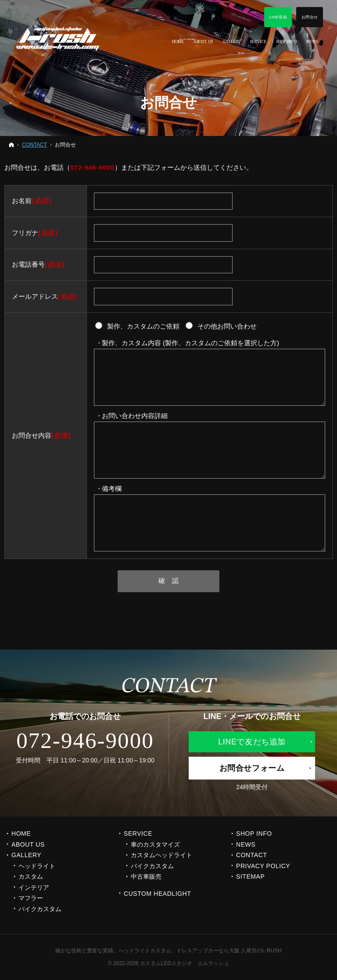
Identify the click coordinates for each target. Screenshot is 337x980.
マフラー (31, 898)
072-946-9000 (92, 167)
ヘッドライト (37, 866)
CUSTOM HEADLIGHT (157, 894)
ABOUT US (28, 844)
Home (21, 833)
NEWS (246, 844)
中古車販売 (146, 876)
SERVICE (138, 833)
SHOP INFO (254, 833)
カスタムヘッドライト (161, 855)
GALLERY (26, 855)
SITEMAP (250, 876)
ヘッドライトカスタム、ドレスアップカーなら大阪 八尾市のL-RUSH (200, 951)
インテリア (34, 887)
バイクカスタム (40, 909)
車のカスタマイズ (155, 844)
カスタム (31, 876)
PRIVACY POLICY (263, 866)
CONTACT (252, 855)
